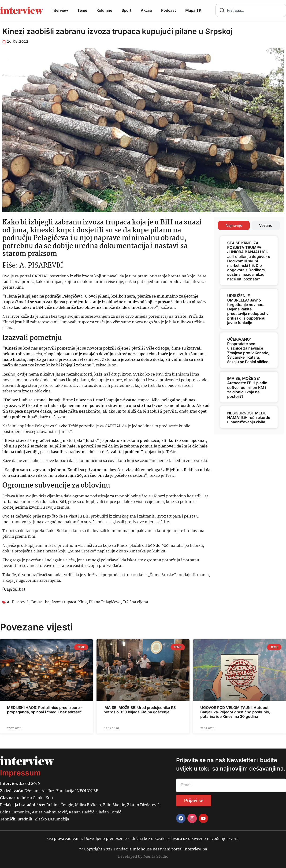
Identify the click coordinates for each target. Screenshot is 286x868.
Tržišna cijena (135, 602)
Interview (60, 10)
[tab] (234, 225)
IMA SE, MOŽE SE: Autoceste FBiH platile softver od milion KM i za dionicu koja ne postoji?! (247, 387)
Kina (82, 602)
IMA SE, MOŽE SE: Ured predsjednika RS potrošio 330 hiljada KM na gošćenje (140, 710)
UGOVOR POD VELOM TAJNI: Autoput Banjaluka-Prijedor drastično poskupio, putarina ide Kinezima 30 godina (235, 712)
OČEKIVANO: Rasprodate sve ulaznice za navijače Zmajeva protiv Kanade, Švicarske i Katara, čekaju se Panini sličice (248, 350)
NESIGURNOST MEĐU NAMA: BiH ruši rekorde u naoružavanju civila (249, 417)
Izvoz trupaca (64, 602)
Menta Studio (156, 857)
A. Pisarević (18, 602)
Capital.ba (40, 602)
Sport (126, 10)
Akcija (146, 10)
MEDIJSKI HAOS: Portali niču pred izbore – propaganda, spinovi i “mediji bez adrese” (45, 710)
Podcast (169, 10)
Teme (82, 10)
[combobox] (251, 10)
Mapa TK (193, 10)
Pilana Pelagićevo (105, 602)
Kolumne (104, 10)
